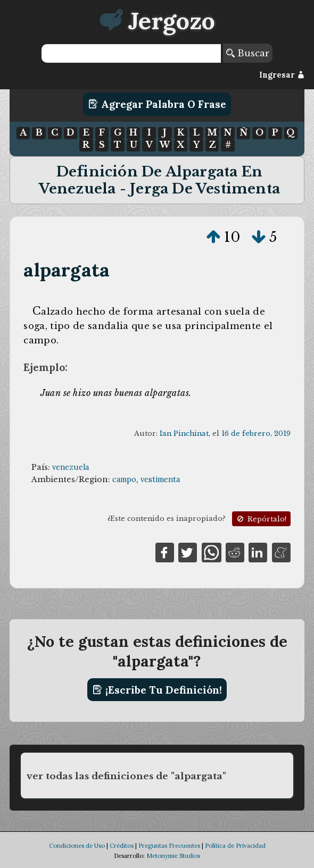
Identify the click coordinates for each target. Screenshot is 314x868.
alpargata (67, 270)
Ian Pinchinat (184, 433)
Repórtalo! (261, 519)
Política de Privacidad (235, 846)
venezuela (71, 467)
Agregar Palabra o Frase (157, 104)
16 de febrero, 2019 (256, 433)
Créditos (122, 846)
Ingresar (282, 75)
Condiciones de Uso (77, 846)
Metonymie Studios (173, 856)
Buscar (248, 53)
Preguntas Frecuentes (169, 846)
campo (124, 479)
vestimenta (160, 479)
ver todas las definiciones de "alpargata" (126, 776)
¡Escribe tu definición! (157, 690)
